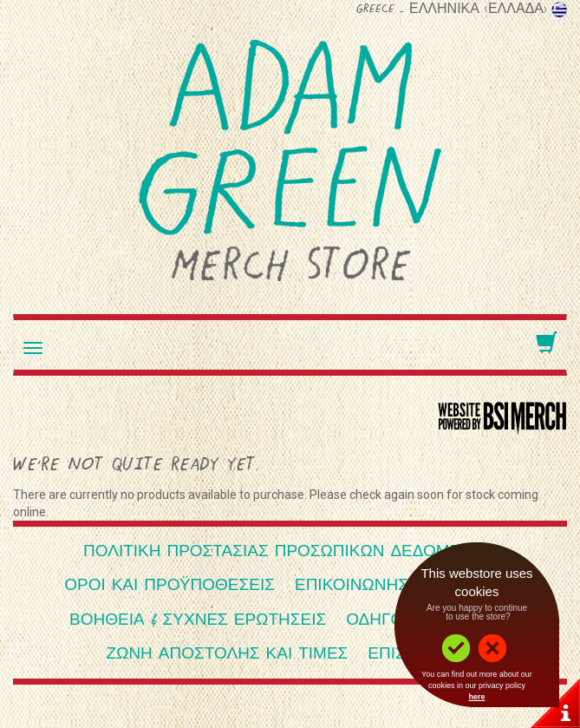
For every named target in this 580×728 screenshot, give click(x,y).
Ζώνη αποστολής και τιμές (228, 655)
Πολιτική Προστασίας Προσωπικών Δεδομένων (290, 552)
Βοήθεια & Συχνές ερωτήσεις (198, 621)
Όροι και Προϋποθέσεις (169, 586)
